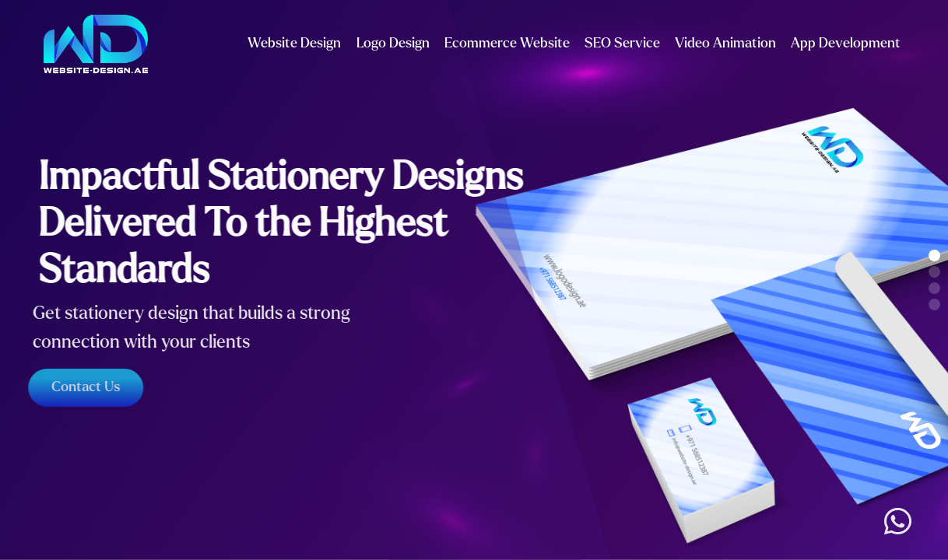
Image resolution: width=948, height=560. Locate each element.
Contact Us (83, 387)
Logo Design (393, 43)
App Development (846, 43)
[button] (934, 255)
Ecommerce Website (507, 43)
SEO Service (622, 43)
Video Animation (725, 43)
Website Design (294, 43)
